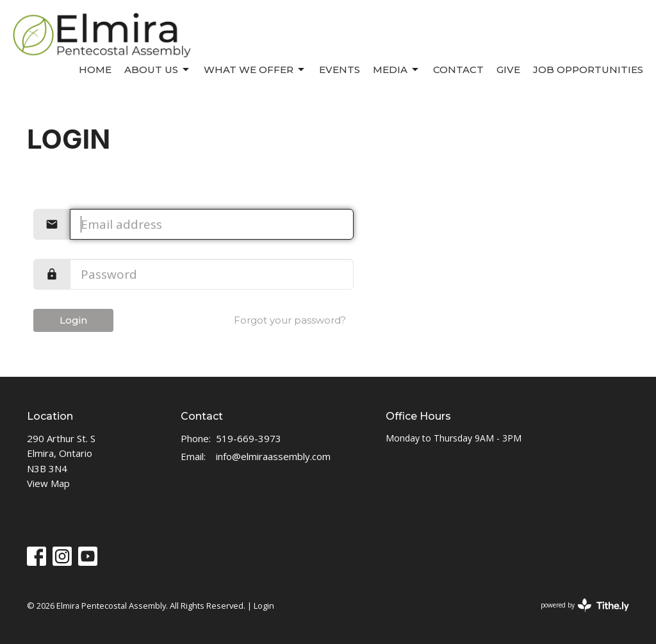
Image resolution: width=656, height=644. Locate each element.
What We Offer (255, 70)
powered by (585, 605)
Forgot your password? (290, 320)
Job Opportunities (588, 70)
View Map (48, 483)
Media (397, 70)
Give (508, 70)
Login (73, 320)
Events (340, 70)
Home (95, 70)
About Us (158, 70)
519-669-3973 (249, 438)
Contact (458, 70)
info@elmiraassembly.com (273, 456)
